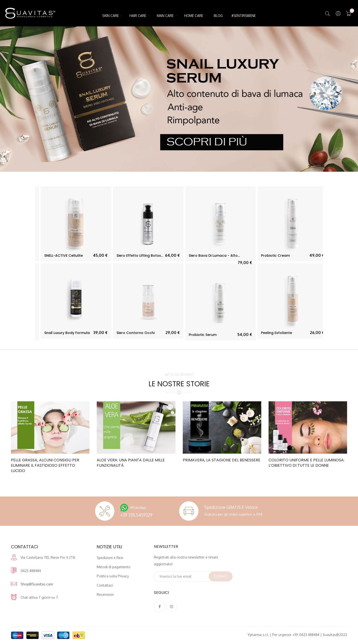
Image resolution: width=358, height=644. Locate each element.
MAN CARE (165, 16)
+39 (136, 515)
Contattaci (105, 585)
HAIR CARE (138, 16)
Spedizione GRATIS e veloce (231, 507)
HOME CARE (194, 16)
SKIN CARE (111, 16)
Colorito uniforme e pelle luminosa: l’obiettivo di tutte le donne (306, 463)
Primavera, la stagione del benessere (222, 460)
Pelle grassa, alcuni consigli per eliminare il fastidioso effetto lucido (45, 466)
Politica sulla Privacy (113, 576)
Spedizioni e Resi (110, 558)
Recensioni (105, 594)
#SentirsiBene (244, 16)
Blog (218, 16)
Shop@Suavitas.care (37, 584)
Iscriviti (221, 576)
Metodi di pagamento (114, 567)
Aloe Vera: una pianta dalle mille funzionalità (131, 463)
